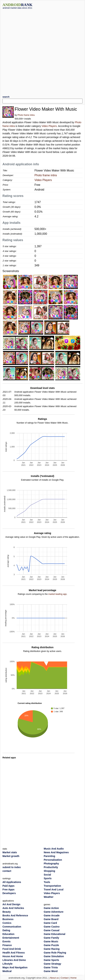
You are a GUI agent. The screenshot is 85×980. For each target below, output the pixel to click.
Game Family (51, 938)
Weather (49, 897)
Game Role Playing (55, 953)
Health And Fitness (14, 953)
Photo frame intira (26, 115)
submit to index (12, 867)
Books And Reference (15, 915)
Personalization (53, 860)
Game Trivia (51, 967)
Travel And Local (54, 889)
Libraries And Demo (14, 960)
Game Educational (54, 934)
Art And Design (11, 904)
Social (47, 875)
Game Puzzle (51, 945)
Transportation (52, 886)
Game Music (51, 941)
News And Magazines (56, 852)
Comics (7, 923)
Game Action (51, 908)
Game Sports (51, 960)
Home (73, 978)
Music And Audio (54, 849)
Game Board (51, 919)
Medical (7, 971)
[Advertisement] (42, 51)
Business (8, 919)
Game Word (51, 971)
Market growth (11, 856)
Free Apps (8, 889)
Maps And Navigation (15, 967)
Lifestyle (7, 964)
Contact (65, 978)
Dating (6, 930)
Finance (7, 945)
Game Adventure (54, 912)
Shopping (49, 871)
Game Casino (52, 927)
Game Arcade (52, 915)
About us (54, 978)
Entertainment (11, 938)
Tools (47, 882)
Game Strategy (52, 964)
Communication (12, 927)
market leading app (57, 594)
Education (8, 934)
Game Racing (52, 949)
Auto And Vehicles (13, 908)
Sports (48, 878)
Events (7, 941)
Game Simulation (54, 956)
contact (7, 871)
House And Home (13, 956)
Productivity (51, 867)
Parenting (49, 856)
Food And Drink (12, 949)
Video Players (49, 126)
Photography (51, 864)
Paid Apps (8, 886)
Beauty (7, 912)
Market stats (10, 852)
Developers (9, 893)
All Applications (12, 882)
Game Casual (52, 930)
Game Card (50, 923)
